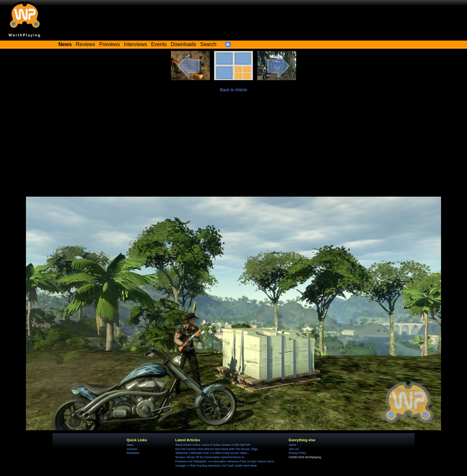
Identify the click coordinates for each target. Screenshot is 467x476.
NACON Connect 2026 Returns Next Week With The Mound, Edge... (217, 449)
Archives (132, 449)
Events (159, 44)
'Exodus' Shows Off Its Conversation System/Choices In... (211, 457)
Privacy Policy (297, 453)
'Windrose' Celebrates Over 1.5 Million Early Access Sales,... (212, 453)
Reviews (86, 44)
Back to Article (233, 90)
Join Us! (294, 449)
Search (208, 44)
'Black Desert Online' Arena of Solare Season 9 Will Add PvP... (214, 445)
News (130, 445)
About (292, 445)
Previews (110, 44)
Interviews (135, 44)
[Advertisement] (233, 148)
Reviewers (133, 453)
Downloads (184, 44)
